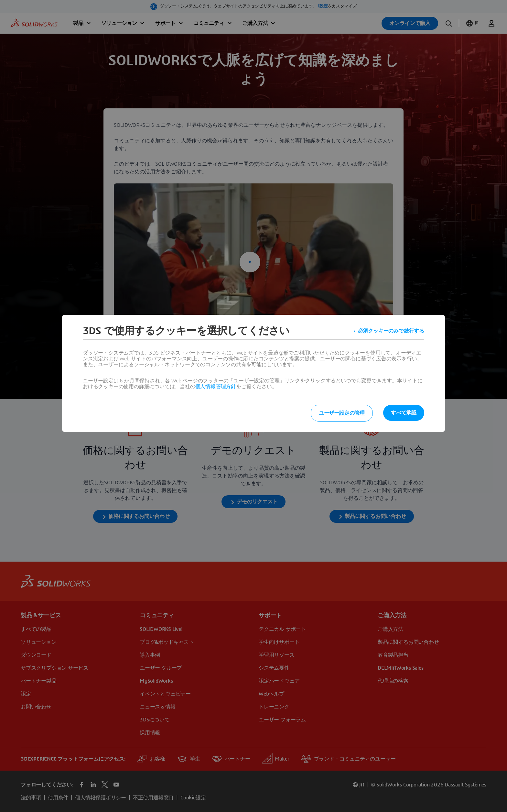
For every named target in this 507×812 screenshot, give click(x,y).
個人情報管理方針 (216, 387)
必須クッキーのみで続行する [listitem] (391, 331)
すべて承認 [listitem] (404, 413)
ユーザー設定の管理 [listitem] (342, 413)
